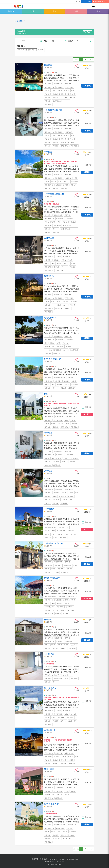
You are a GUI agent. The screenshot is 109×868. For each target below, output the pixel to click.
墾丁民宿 (86, 2)
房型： (46, 41)
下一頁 (91, 59)
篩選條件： (21, 46)
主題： (71, 41)
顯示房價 (88, 124)
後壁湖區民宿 (30, 50)
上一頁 (76, 59)
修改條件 (88, 32)
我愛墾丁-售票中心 (100, 2)
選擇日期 (41, 50)
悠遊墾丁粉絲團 (76, 2)
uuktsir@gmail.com (58, 862)
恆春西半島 (21, 50)
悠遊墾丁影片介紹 (80, 2)
